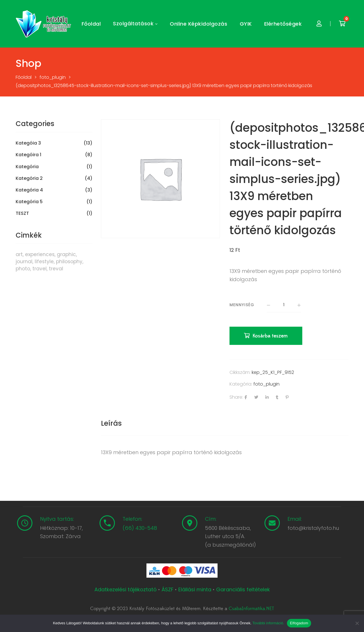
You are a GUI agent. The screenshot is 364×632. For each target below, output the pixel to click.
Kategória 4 (29, 190)
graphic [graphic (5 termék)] (66, 254)
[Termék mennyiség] (284, 305)
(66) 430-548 (140, 528)
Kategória (27, 167)
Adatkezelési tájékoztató (126, 589)
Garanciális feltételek (243, 589)
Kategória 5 (29, 202)
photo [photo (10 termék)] (23, 269)
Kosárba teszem (270, 336)
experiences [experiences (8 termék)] (40, 254)
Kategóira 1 (28, 155)
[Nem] (357, 623)
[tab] (111, 423)
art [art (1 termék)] (19, 254)
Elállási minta (195, 589)
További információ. (268, 623)
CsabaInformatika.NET (251, 609)
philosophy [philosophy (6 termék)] (69, 262)
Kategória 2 (29, 178)
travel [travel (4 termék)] (40, 269)
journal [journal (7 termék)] (24, 262)
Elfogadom (299, 623)
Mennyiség (242, 305)
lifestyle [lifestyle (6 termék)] (44, 262)
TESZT (22, 213)
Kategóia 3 (28, 143)
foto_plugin (266, 384)
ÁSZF (167, 589)
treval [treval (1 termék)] (56, 269)
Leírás (111, 423)
